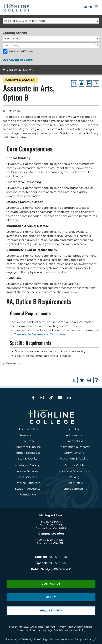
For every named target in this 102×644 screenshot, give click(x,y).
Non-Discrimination (80, 627)
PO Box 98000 (51, 522)
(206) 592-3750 (58, 563)
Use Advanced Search (18, 60)
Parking (74, 477)
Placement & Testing (74, 459)
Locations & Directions (74, 471)
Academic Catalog (28, 465)
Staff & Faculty (28, 459)
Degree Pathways (28, 483)
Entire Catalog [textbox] (12, 38)
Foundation (28, 495)
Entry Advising (74, 453)
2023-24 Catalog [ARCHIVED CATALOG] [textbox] (25, 21)
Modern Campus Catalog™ (81, 639)
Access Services (28, 471)
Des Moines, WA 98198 (51, 528)
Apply (51, 597)
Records (84, 447)
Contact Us (51, 584)
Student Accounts (28, 489)
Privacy (61, 627)
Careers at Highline (28, 447)
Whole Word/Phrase (21, 51)
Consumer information (31, 630)
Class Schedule (28, 477)
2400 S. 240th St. (51, 525)
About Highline (28, 429)
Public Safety (74, 483)
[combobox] (51, 21)
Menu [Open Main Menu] (90, 7)
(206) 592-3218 (61, 569)
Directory (28, 441)
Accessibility (78, 630)
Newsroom (28, 435)
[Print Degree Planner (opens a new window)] (74, 83)
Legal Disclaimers (57, 630)
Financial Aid (74, 441)
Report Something (74, 489)
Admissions (74, 435)
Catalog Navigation (20, 70)
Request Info (51, 611)
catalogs (13, 639)
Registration (67, 447)
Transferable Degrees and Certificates (40, 334)
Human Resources (28, 453)
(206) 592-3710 (57, 557)
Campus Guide (74, 465)
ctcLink (74, 429)
